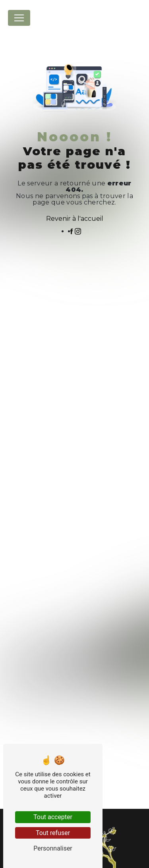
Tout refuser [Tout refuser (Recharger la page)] (53, 833)
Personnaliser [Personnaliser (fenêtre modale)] (53, 848)
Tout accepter (53, 817)
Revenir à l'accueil (75, 219)
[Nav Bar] (19, 18)
